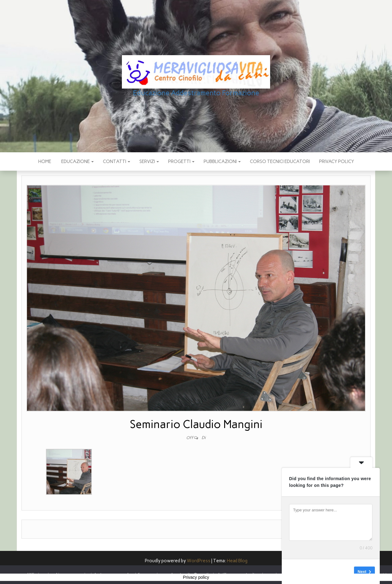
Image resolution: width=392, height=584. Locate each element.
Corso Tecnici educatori (280, 161)
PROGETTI (181, 161)
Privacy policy (337, 161)
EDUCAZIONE (77, 161)
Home (45, 161)
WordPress (199, 561)
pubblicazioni (222, 161)
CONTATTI (117, 161)
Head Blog (237, 561)
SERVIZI (149, 161)
